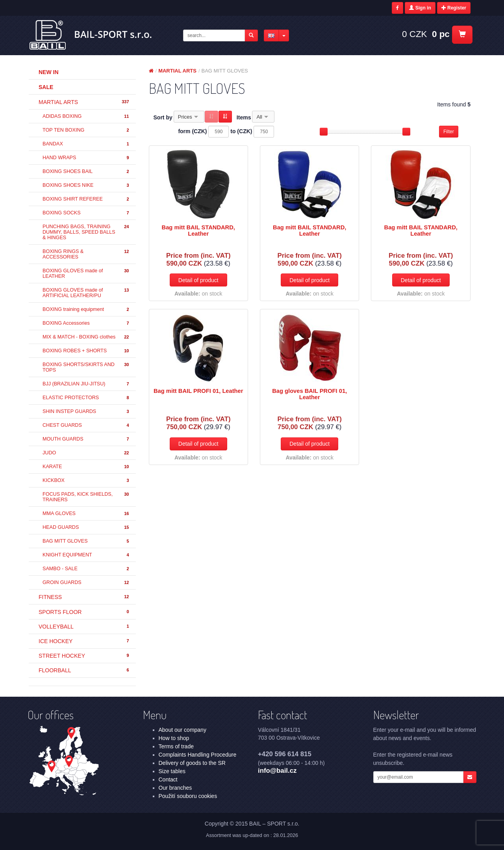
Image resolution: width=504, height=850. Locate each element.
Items (244, 117)
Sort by (163, 117)
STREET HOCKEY (84, 656)
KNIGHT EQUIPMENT (86, 555)
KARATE (86, 467)
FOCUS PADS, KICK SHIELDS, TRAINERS (86, 497)
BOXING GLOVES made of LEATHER (86, 273)
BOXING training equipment (86, 310)
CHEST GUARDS (86, 425)
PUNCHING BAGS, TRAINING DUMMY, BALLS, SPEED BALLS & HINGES (86, 232)
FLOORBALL (84, 670)
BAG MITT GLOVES (86, 541)
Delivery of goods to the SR (192, 763)
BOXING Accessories (86, 323)
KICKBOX (86, 481)
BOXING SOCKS (86, 213)
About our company (183, 730)
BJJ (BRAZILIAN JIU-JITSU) (86, 384)
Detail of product (198, 280)
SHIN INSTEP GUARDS (86, 412)
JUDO (86, 453)
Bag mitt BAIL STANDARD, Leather (198, 231)
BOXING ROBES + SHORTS (86, 351)
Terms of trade (176, 746)
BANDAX (86, 144)
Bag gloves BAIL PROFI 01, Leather (309, 394)
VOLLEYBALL (84, 627)
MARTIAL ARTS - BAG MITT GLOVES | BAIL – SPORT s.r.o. (91, 35)
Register (454, 8)
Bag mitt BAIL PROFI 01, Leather (198, 391)
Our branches (175, 788)
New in (49, 72)
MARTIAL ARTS (84, 102)
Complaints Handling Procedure (198, 755)
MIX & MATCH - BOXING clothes (86, 337)
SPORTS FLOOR (84, 612)
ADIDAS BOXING (86, 116)
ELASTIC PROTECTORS (86, 398)
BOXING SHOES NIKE (86, 185)
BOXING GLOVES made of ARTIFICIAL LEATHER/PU (86, 293)
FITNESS (84, 597)
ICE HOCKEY (84, 641)
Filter (449, 132)
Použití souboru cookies (188, 796)
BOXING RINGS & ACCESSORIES (86, 254)
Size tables (172, 771)
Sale (46, 87)
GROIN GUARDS (86, 583)
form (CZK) (192, 131)
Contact (168, 779)
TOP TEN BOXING (86, 130)
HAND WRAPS (86, 158)
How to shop (174, 738)
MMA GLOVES (86, 514)
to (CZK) (241, 131)
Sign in (420, 8)
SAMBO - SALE (86, 569)
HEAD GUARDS (86, 527)
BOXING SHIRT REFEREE (86, 199)
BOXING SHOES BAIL (86, 172)
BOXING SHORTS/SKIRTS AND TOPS (86, 367)
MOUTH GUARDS (86, 439)
